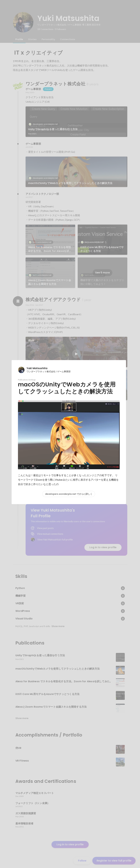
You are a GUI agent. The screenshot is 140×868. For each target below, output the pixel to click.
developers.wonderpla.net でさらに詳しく (69, 494)
